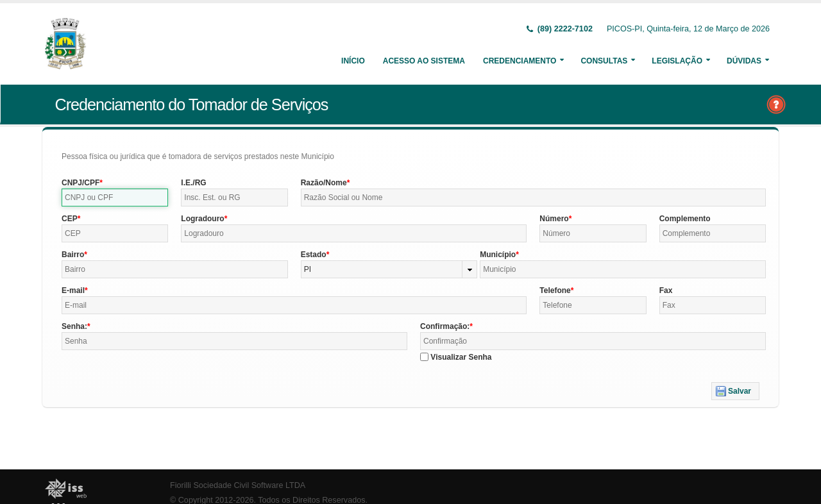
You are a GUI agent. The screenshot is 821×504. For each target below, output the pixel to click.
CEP (70, 219)
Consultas (604, 61)
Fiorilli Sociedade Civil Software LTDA (238, 485)
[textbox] (115, 197)
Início (353, 61)
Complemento (685, 219)
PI (308, 269)
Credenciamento (520, 61)
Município (498, 255)
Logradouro (202, 219)
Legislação (677, 61)
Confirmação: (445, 326)
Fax (666, 290)
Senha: (74, 326)
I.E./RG (193, 183)
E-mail (73, 290)
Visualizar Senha (461, 357)
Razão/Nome (324, 183)
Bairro (73, 255)
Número (554, 219)
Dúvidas (744, 61)
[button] (735, 391)
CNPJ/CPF (80, 183)
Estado (314, 255)
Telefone (555, 290)
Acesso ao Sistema (424, 61)
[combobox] (389, 269)
